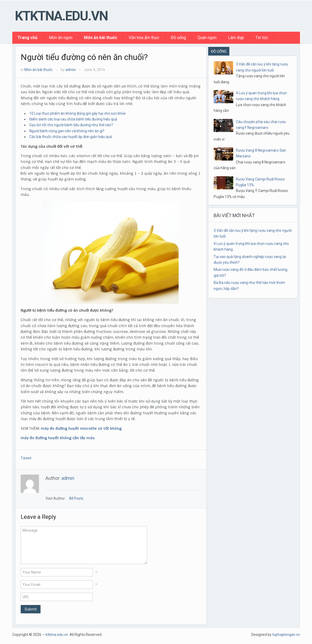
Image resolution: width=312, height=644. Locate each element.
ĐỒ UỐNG (219, 51)
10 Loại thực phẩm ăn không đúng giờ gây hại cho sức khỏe (78, 113)
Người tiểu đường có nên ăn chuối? (84, 57)
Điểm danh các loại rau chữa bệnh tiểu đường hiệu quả (73, 119)
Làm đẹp (236, 38)
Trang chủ (27, 38)
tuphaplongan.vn (286, 635)
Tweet (26, 458)
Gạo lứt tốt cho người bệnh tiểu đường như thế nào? (71, 125)
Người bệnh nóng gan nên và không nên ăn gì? (67, 131)
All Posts (76, 498)
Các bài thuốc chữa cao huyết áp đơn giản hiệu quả (71, 137)
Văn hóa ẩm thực (144, 38)
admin (71, 70)
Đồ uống (178, 38)
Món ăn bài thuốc (101, 38)
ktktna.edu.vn (61, 16)
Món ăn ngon (61, 38)
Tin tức (262, 38)
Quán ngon (207, 38)
